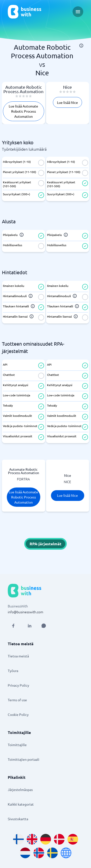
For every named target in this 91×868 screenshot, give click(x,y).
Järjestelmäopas (20, 790)
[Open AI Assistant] (44, 626)
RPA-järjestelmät (45, 544)
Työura (13, 671)
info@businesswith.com (25, 612)
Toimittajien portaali (24, 759)
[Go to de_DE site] (46, 839)
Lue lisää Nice (67, 102)
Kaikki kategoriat (21, 804)
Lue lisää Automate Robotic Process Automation (23, 111)
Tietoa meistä (18, 656)
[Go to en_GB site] (32, 839)
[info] (81, 46)
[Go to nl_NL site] (25, 853)
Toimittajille (17, 745)
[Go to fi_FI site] (18, 839)
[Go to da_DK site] (59, 839)
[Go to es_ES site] (73, 839)
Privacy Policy (18, 685)
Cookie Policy (18, 714)
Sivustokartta (18, 819)
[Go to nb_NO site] (39, 853)
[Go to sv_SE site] (52, 853)
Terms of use (17, 700)
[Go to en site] (66, 853)
